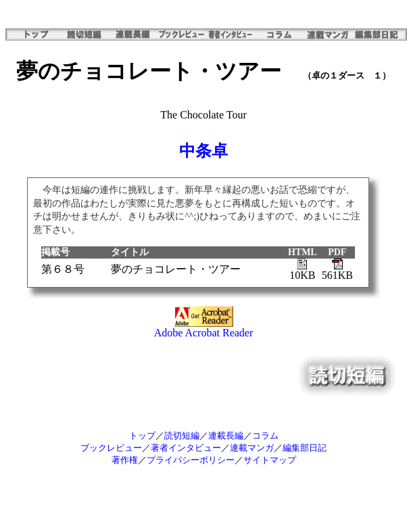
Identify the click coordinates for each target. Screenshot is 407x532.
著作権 (125, 460)
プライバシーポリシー (191, 460)
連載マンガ (252, 448)
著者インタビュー (186, 448)
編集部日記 (305, 448)
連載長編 (226, 436)
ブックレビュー (111, 448)
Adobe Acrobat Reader (204, 328)
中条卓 (203, 151)
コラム (265, 436)
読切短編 (182, 436)
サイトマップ (270, 460)
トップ (142, 436)
